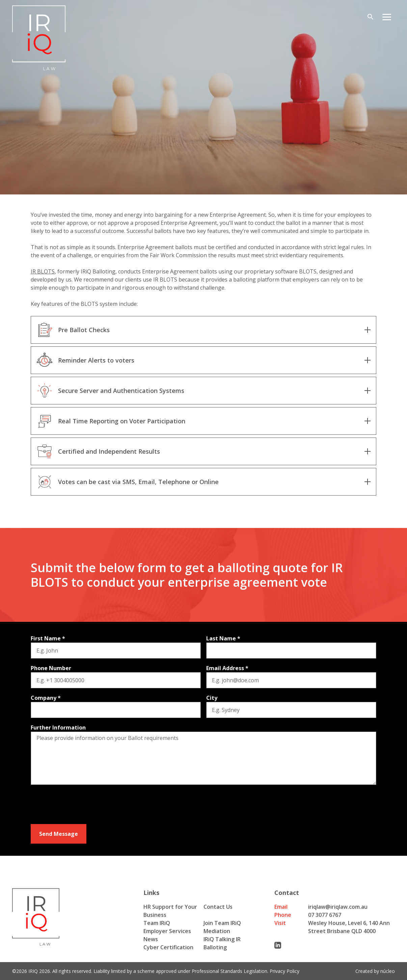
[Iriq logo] (39, 38)
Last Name (223, 638)
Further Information (58, 727)
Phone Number (51, 668)
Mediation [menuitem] (217, 931)
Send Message (59, 834)
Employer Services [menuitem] (167, 931)
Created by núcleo (375, 971)
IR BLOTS (43, 271)
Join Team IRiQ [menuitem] (222, 923)
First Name (48, 638)
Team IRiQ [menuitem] (157, 923)
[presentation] (82, 805)
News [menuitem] (151, 939)
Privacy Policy (284, 971)
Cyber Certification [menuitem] (168, 947)
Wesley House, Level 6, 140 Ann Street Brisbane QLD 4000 (349, 927)
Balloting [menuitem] (215, 947)
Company (46, 698)
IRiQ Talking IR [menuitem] (222, 939)
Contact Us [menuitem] (218, 907)
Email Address (227, 668)
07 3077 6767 (325, 915)
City (212, 698)
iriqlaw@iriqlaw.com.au (338, 907)
